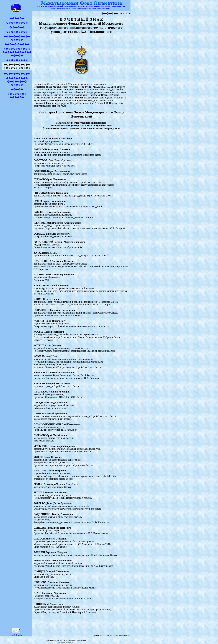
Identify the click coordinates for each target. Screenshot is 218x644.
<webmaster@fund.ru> (121, 635)
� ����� (17, 27)
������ (17, 18)
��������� (17, 23)
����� (17, 89)
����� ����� (17, 44)
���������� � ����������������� (17, 52)
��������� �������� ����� (17, 81)
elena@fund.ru (16, 634)
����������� (17, 74)
